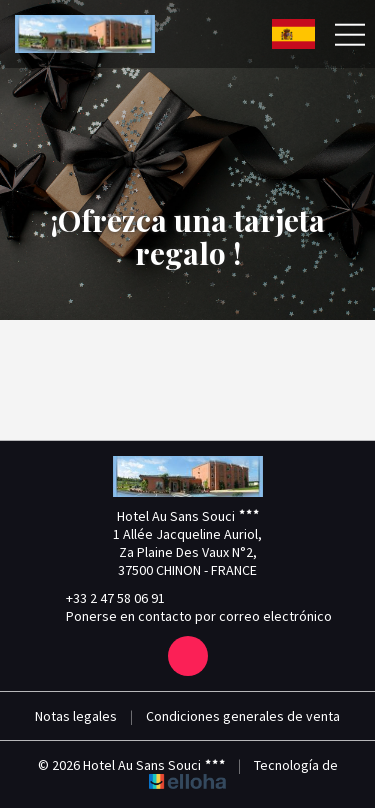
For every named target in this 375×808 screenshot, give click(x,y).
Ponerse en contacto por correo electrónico (187, 616)
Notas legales (76, 716)
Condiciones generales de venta (243, 716)
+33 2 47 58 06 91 (104, 598)
